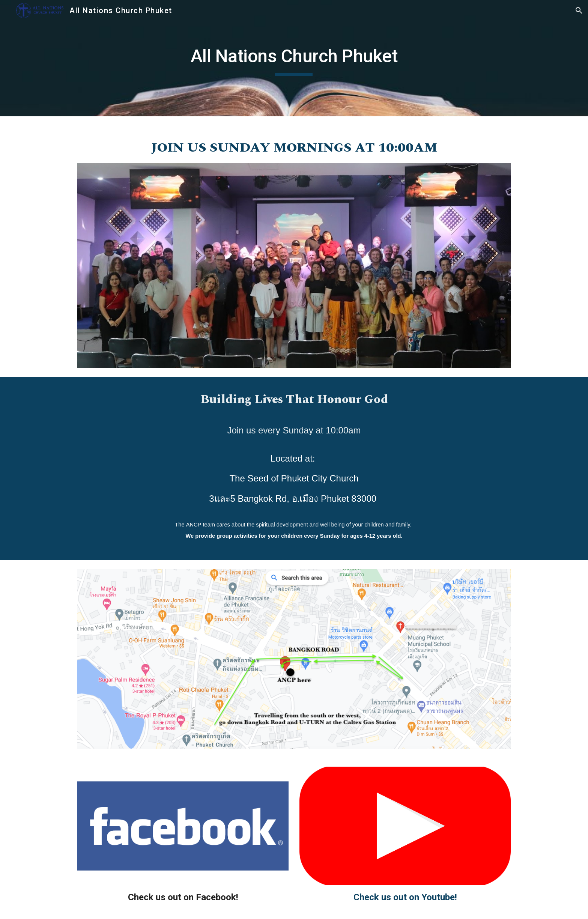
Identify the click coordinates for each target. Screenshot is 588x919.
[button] (579, 11)
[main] (294, 58)
